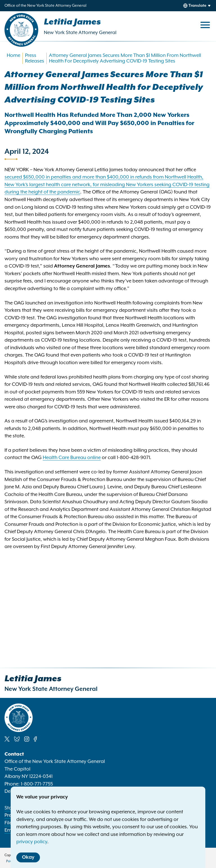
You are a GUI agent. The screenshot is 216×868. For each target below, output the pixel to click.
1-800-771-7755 (37, 784)
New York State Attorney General (80, 33)
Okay (28, 857)
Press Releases (35, 58)
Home (13, 55)
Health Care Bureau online (72, 458)
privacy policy (32, 842)
